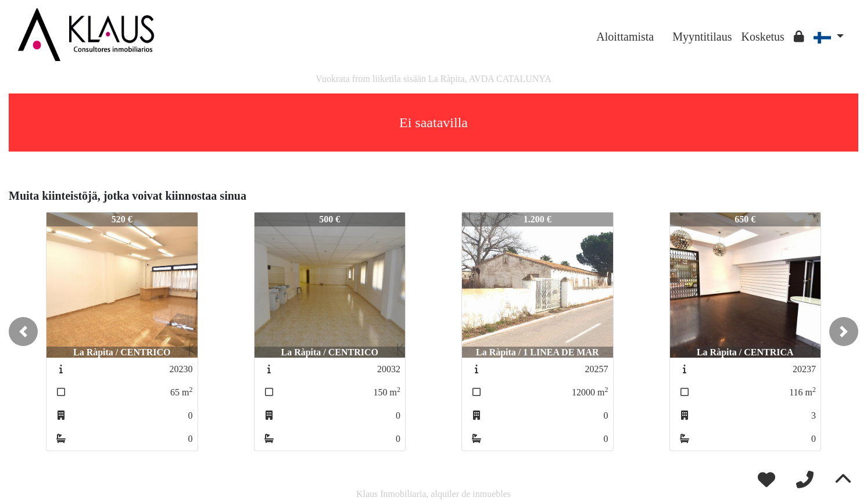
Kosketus (762, 37)
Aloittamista (625, 37)
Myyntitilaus (702, 37)
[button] (23, 332)
